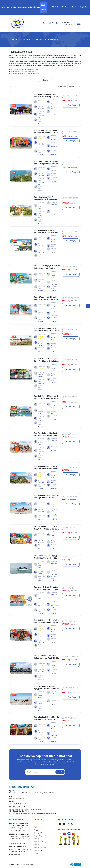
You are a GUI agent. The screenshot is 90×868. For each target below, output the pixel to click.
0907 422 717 (22, 804)
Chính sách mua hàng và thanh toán (44, 845)
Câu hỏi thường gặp (40, 854)
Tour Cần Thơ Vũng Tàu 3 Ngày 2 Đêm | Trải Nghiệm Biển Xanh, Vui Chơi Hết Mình (46, 163)
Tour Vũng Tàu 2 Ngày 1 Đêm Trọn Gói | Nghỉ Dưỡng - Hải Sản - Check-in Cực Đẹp (47, 497)
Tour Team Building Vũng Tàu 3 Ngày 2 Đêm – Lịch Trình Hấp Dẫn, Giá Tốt (47, 657)
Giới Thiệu (55, 7)
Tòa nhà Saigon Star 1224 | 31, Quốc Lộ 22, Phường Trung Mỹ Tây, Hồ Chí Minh (32, 793)
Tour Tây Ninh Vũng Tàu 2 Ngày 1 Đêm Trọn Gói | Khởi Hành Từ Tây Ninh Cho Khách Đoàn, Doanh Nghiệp (46, 132)
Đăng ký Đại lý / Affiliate (41, 836)
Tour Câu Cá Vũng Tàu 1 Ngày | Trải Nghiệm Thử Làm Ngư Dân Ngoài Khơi (45, 557)
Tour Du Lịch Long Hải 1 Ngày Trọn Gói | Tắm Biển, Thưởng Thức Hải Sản (47, 621)
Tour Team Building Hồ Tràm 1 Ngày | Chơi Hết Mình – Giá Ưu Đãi (47, 688)
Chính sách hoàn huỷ (40, 842)
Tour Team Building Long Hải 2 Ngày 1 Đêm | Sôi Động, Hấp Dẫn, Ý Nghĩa (47, 528)
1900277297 (68, 24)
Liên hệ (36, 824)
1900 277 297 (14, 804)
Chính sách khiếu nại (40, 851)
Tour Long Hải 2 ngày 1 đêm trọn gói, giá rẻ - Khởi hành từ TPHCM (46, 588)
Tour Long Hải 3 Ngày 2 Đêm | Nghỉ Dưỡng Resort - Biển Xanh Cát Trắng (47, 267)
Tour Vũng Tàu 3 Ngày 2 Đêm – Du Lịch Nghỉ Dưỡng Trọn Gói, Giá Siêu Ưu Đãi (47, 718)
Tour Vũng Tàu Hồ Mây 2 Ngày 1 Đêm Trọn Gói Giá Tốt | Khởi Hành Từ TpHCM (46, 232)
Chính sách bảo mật (40, 839)
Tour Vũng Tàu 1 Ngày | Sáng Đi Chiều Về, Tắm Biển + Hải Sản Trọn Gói (47, 468)
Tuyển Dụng (84, 7)
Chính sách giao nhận (40, 848)
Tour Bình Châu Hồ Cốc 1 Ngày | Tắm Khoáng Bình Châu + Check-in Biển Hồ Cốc (47, 329)
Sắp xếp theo (61, 87)
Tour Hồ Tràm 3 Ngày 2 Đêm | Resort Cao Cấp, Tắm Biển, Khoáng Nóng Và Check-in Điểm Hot (47, 298)
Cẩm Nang (65, 7)
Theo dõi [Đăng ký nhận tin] (60, 772)
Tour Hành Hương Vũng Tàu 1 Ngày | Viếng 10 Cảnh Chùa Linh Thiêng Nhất (46, 198)
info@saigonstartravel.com (17, 798)
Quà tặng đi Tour (39, 833)
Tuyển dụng (37, 827)
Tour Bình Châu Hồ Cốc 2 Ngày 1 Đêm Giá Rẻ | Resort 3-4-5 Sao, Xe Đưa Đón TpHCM (47, 397)
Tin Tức (75, 7)
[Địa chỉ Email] (45, 772)
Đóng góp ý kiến (38, 830)
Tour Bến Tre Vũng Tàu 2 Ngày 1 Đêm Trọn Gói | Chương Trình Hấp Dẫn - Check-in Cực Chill (46, 96)
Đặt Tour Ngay (71, 105)
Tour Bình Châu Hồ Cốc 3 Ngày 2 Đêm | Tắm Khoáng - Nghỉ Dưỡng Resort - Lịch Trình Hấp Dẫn (46, 360)
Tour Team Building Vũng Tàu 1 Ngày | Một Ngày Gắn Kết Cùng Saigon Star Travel (46, 434)
